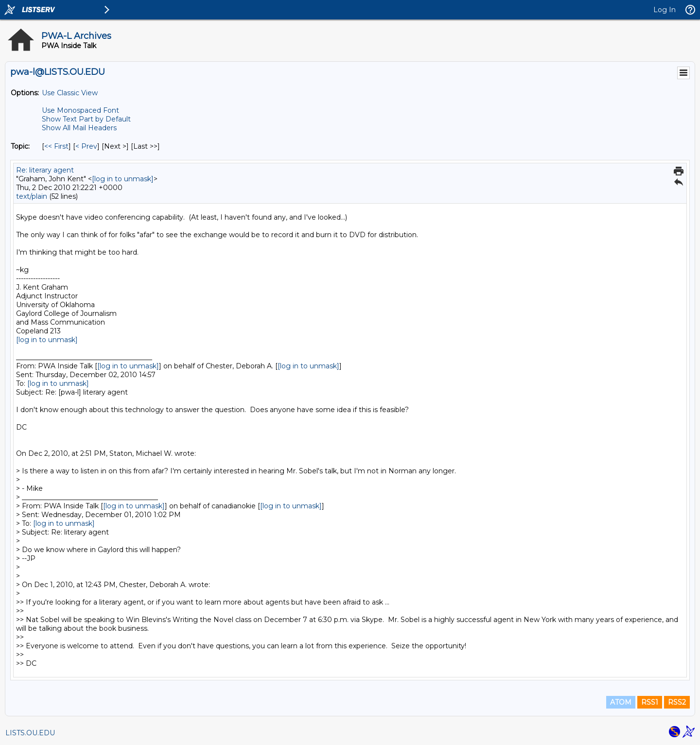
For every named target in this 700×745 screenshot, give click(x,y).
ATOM (621, 702)
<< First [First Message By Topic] (56, 146)
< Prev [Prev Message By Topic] (86, 146)
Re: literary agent (45, 170)
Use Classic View (70, 93)
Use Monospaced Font (80, 110)
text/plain (32, 196)
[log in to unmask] (123, 179)
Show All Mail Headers (79, 128)
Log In (665, 10)
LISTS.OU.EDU (30, 733)
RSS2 (677, 702)
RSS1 (650, 702)
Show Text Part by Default (86, 119)
